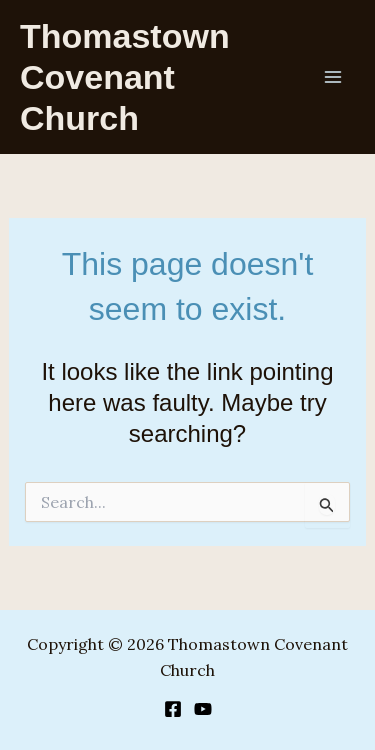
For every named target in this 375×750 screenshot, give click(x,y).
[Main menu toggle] (333, 77)
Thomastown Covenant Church (125, 77)
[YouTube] (203, 709)
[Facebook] (173, 709)
